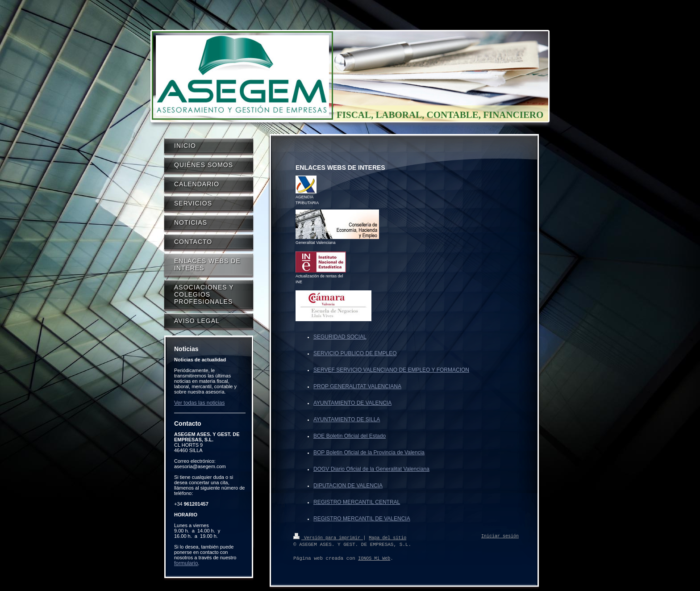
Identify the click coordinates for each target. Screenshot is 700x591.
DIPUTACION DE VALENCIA (348, 486)
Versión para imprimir (328, 537)
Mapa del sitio (387, 537)
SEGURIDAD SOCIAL (340, 337)
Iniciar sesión (500, 537)
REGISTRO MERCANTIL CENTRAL (357, 502)
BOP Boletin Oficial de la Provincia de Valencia (369, 453)
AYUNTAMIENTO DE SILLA (347, 419)
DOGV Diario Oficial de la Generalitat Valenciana (371, 469)
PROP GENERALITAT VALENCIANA (357, 386)
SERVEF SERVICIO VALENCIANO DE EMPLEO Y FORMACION (391, 370)
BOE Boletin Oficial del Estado (350, 436)
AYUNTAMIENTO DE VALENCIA (352, 403)
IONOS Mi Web (374, 558)
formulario (186, 563)
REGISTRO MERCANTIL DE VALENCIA (362, 519)
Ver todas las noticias (199, 403)
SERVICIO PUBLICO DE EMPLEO (355, 353)
